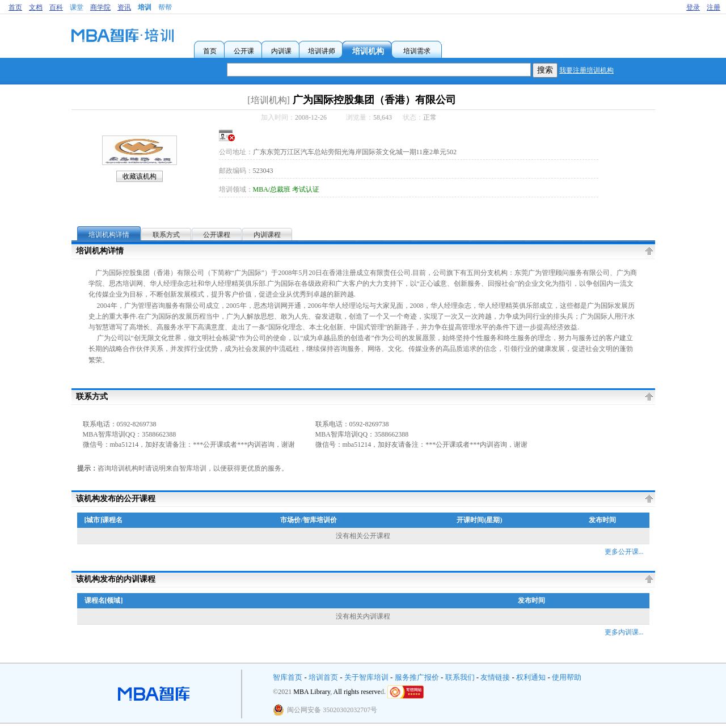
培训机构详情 (109, 235)
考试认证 (306, 189)
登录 (693, 7)
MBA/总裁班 (272, 189)
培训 (145, 7)
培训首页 (323, 677)
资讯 (124, 7)
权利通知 (531, 677)
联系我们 (460, 677)
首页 (15, 7)
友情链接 (495, 677)
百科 (56, 7)
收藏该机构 (140, 176)
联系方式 (166, 235)
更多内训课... (624, 632)
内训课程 (267, 235)
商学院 (100, 7)
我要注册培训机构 (586, 70)
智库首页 (288, 677)
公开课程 (217, 235)
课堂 (77, 7)
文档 (36, 7)
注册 (714, 7)
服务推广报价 (417, 677)
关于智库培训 (366, 677)
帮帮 (165, 7)
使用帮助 (567, 677)
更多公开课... (624, 552)
